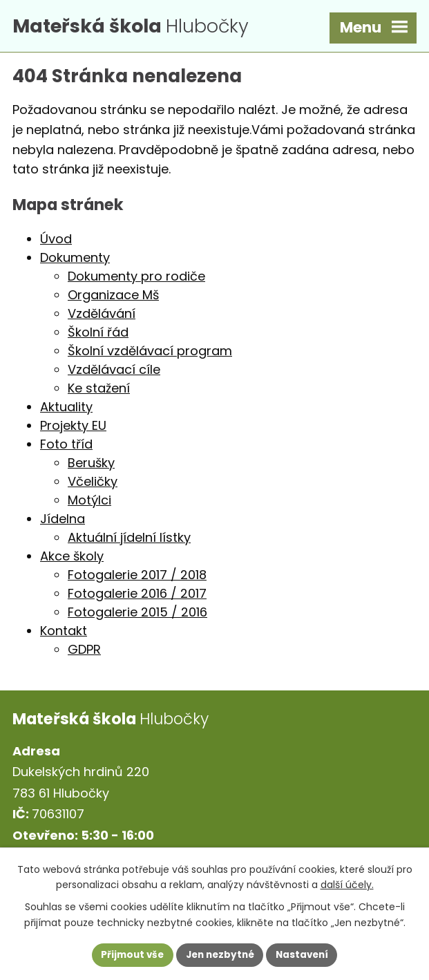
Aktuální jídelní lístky (129, 540)
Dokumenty (75, 260)
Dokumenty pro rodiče (136, 279)
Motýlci (89, 503)
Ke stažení (99, 391)
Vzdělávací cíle (114, 372)
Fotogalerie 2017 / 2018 (137, 577)
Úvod (56, 242)
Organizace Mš (113, 298)
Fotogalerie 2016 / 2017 (137, 596)
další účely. (347, 884)
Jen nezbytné (220, 954)
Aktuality (66, 409)
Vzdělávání (102, 316)
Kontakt (64, 633)
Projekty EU (73, 428)
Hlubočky (140, 27)
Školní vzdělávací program (150, 354)
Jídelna (63, 521)
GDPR (84, 652)
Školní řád (98, 335)
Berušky (91, 465)
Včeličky (93, 484)
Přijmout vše (129, 954)
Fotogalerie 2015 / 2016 (137, 615)
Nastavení (306, 954)
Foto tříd (66, 447)
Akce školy (72, 559)
